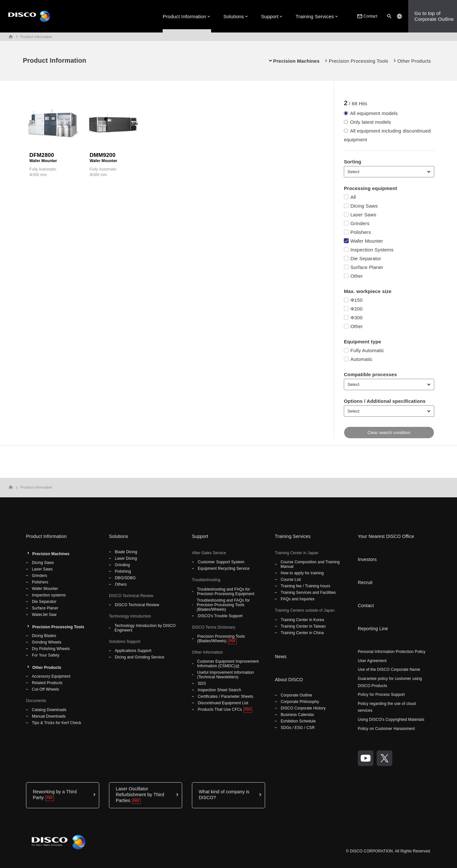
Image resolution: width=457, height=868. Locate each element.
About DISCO (289, 680)
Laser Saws (42, 569)
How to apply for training (302, 573)
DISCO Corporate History (303, 708)
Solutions (234, 16)
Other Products (414, 61)
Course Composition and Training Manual (310, 564)
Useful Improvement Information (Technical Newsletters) (225, 675)
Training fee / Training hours (305, 586)
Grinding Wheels (47, 642)
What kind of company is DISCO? (224, 795)
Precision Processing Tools (359, 61)
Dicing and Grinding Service (140, 657)
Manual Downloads (49, 716)
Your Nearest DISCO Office (386, 536)
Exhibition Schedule (298, 721)
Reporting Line (373, 629)
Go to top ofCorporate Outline (434, 16)
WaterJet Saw (44, 615)
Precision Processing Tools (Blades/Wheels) (221, 639)
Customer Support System (221, 562)
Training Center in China (302, 633)
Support (270, 16)
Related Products (47, 683)
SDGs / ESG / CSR (298, 728)
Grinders (40, 576)
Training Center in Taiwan (303, 626)
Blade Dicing (126, 552)
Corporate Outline (296, 695)
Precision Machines (51, 554)
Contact (367, 16)
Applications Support (133, 651)
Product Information (184, 16)
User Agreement (372, 661)
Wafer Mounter (45, 589)
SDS (202, 683)
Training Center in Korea (302, 620)
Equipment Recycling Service (224, 568)
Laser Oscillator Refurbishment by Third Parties (140, 795)
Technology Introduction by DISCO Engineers (145, 628)
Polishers (40, 582)
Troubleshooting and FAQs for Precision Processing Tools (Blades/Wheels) (223, 605)
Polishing (123, 571)
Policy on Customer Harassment (386, 729)
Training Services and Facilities (308, 593)
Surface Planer (45, 608)
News (281, 657)
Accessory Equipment (51, 676)
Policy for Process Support (381, 695)
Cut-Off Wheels (45, 689)
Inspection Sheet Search (220, 690)
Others (121, 584)
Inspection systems (49, 595)
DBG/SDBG (125, 578)
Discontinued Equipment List (223, 703)
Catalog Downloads (49, 710)
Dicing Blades (44, 636)
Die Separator (44, 602)
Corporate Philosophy (300, 702)
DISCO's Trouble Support (220, 616)
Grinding (122, 565)
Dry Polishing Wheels (51, 649)
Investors (367, 559)
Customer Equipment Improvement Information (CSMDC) (228, 664)
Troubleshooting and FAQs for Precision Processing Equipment (226, 592)
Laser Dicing (126, 558)
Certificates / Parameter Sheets (225, 696)
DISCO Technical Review (137, 605)
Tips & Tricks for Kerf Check (57, 723)
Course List (291, 580)
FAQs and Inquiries (298, 599)
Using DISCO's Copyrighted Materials (391, 720)
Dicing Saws (43, 563)
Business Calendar (297, 715)
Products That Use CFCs (220, 709)
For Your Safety (46, 655)
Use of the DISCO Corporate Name (389, 670)
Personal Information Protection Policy (392, 652)
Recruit (365, 582)
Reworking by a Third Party (55, 795)
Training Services (315, 16)
